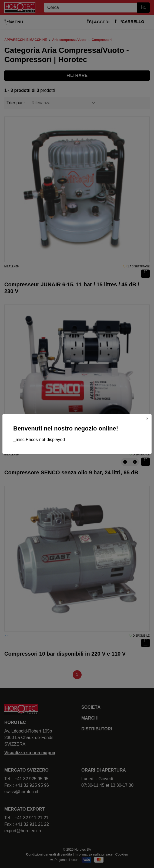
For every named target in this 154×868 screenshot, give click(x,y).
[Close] (147, 419)
